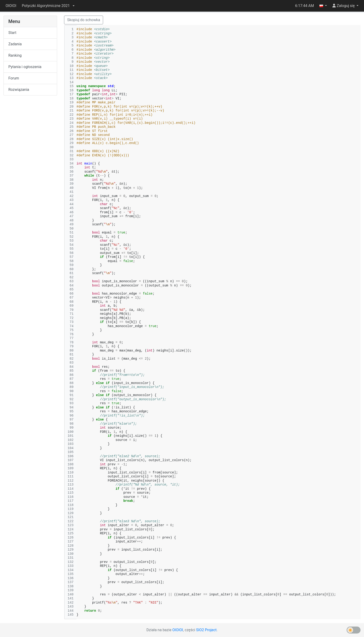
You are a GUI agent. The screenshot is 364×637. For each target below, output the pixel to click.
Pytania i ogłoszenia (25, 67)
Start (12, 33)
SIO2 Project (206, 630)
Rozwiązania (19, 90)
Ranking (15, 55)
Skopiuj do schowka (84, 20)
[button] (48, 6)
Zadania (15, 44)
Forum (14, 78)
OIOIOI (11, 6)
